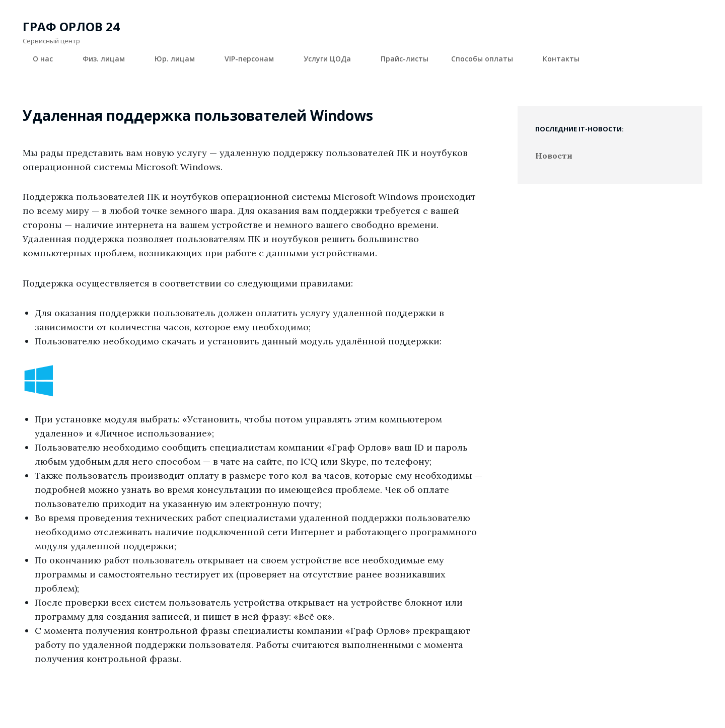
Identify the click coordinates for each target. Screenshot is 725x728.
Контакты (561, 59)
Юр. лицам (180, 59)
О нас (49, 59)
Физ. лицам (110, 59)
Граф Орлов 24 (71, 26)
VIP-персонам (255, 59)
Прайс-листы (405, 59)
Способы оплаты (488, 59)
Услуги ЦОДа (333, 59)
